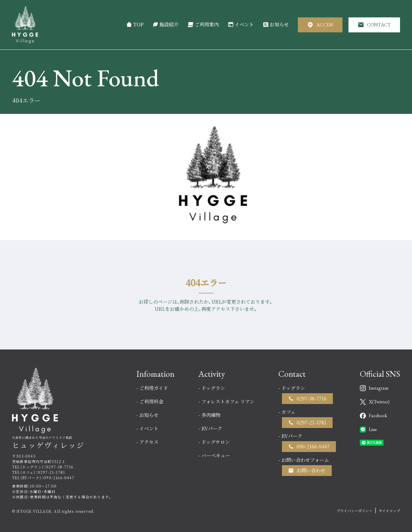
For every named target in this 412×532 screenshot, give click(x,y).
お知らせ (276, 24)
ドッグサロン (216, 442)
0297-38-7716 (312, 398)
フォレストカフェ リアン (228, 401)
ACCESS (320, 25)
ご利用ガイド (154, 388)
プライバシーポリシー (354, 511)
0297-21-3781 (311, 422)
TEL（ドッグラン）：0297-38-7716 (43, 467)
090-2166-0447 (313, 446)
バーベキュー (216, 455)
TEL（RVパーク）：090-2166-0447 (43, 478)
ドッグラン (213, 388)
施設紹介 (166, 24)
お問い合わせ (311, 470)
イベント (241, 24)
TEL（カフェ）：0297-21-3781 (39, 472)
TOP (135, 24)
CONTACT (374, 25)
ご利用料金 (151, 401)
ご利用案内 (203, 24)
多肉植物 (211, 415)
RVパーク (212, 428)
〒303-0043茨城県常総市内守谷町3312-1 (38, 459)
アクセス (149, 442)
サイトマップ (389, 511)
